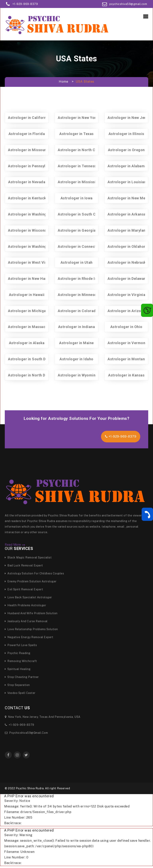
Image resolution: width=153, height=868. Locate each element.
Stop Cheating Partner (22, 677)
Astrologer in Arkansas (128, 214)
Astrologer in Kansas (126, 375)
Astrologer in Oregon (126, 150)
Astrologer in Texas (76, 134)
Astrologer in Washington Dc (33, 214)
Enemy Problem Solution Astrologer (31, 581)
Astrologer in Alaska (27, 343)
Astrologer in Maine (76, 343)
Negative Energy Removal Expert (29, 637)
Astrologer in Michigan (28, 311)
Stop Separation (17, 685)
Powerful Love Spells (21, 645)
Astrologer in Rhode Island (81, 279)
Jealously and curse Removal (26, 621)
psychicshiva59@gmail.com (128, 4)
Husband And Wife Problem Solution (31, 613)
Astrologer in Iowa (77, 198)
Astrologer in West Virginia (32, 262)
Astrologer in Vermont (127, 343)
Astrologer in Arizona (126, 311)
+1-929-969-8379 (25, 4)
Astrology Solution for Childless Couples (34, 573)
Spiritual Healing (18, 669)
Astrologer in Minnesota (79, 295)
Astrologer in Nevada (27, 182)
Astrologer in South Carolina (83, 214)
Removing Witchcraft (21, 661)
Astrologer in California (29, 118)
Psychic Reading (18, 653)
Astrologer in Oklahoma (128, 246)
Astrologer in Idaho (76, 359)
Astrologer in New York (78, 118)
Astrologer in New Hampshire (34, 279)
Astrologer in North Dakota (32, 375)
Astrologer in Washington (30, 246)
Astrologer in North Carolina (83, 150)
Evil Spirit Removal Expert (24, 589)
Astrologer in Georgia (77, 230)
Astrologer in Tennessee (79, 166)
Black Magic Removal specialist (28, 557)
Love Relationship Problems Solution (31, 629)
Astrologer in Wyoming (78, 375)
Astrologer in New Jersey (130, 118)
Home (63, 82)
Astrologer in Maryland (128, 230)
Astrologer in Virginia (126, 295)
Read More (15, 545)
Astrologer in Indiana (77, 327)
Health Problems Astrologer (25, 605)
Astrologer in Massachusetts (33, 327)
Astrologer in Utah (77, 262)
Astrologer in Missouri (27, 150)
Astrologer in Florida (27, 134)
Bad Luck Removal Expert (24, 565)
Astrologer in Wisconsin (29, 230)
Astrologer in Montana (127, 359)
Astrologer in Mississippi (79, 182)
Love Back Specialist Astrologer (28, 597)
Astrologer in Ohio (126, 327)
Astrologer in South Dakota (32, 359)
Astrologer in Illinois (126, 134)
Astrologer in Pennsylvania (31, 166)
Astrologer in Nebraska (128, 262)
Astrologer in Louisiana (128, 182)
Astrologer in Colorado (78, 311)
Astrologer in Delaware (127, 279)
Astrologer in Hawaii (27, 295)
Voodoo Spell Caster (20, 693)
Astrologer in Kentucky (28, 198)
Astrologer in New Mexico (130, 198)
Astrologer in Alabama (127, 166)
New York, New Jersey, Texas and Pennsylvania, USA (43, 717)
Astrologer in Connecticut (80, 246)
